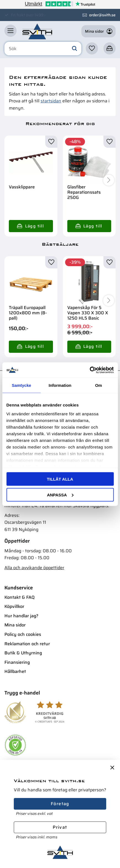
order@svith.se (102, 15)
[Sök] (74, 49)
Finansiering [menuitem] (17, 662)
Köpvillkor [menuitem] (14, 606)
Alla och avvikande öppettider (34, 568)
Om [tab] (99, 385)
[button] (10, 31)
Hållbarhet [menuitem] (15, 671)
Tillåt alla (60, 479)
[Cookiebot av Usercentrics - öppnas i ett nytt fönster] (90, 370)
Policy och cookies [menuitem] (23, 634)
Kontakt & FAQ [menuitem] (19, 597)
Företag (60, 804)
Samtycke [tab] (22, 385)
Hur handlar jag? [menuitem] (21, 616)
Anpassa (60, 495)
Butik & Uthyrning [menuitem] (23, 653)
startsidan (51, 101)
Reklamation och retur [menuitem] (27, 644)
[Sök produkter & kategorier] (43, 49)
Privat (60, 827)
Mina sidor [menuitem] (15, 625)
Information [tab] (60, 385)
